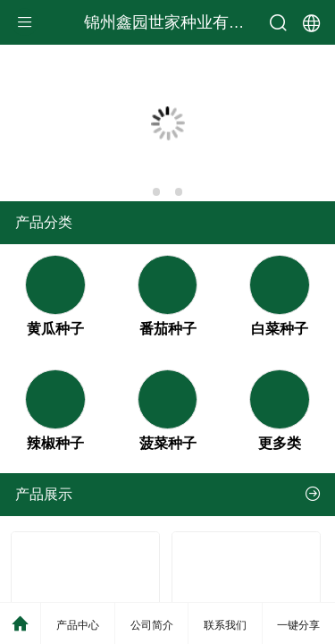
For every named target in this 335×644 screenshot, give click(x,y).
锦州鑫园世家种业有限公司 (180, 22)
